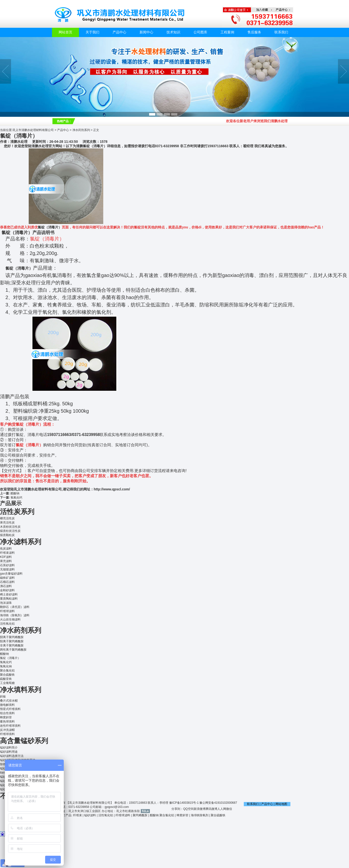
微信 (229, 809)
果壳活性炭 (7, 523)
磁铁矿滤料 (7, 578)
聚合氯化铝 (7, 671)
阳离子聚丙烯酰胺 (12, 641)
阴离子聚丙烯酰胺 (12, 637)
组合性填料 (7, 713)
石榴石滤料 (7, 582)
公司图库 (200, 32)
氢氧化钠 (6, 666)
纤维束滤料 (7, 553)
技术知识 (173, 32)
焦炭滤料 (6, 549)
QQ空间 (188, 809)
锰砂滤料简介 (9, 748)
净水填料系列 (21, 690)
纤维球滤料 (7, 611)
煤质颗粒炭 (7, 535)
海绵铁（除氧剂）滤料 (15, 615)
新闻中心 (146, 32)
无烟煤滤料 (7, 569)
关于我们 (92, 32)
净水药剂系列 (81, 130)
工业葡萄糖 (7, 683)
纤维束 (78, 815)
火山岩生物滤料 (10, 619)
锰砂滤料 (90, 815)
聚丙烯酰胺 (140, 815)
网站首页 (65, 32)
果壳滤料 (6, 561)
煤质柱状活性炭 (10, 531)
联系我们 (281, 32)
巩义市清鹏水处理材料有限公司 (33, 130)
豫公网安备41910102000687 (218, 803)
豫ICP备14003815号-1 (184, 803)
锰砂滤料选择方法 (12, 756)
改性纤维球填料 (10, 726)
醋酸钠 (15, 493)
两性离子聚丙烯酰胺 (13, 650)
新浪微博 (200, 809)
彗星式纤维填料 (10, 709)
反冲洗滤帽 (7, 730)
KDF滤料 (6, 557)
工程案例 (227, 32)
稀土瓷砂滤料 (9, 594)
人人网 (222, 809)
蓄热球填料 (7, 722)
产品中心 (119, 32)
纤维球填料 (7, 734)
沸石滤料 (6, 586)
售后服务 (254, 32)
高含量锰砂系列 (24, 741)
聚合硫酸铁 (7, 675)
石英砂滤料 (7, 565)
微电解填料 (7, 705)
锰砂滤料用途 (9, 752)
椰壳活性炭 (7, 518)
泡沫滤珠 (6, 603)
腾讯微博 (211, 809)
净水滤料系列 (21, 542)
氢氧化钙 (16, 498)
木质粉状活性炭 (10, 527)
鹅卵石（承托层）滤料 (15, 607)
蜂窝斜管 (6, 717)
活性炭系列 (17, 512)
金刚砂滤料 (7, 590)
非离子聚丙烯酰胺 (12, 645)
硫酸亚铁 (6, 679)
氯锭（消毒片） (50, 227)
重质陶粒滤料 (9, 599)
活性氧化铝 (7, 624)
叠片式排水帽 (9, 701)
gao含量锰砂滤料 (11, 574)
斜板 (3, 697)
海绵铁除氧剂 (200, 815)
